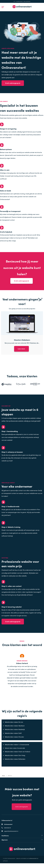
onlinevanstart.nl (34, 863)
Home (3, 780)
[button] (38, 300)
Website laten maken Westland (15, 730)
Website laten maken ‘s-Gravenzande (17, 749)
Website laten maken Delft (13, 737)
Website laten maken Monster (14, 741)
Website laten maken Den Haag (15, 760)
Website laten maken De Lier (14, 726)
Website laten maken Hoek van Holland (18, 756)
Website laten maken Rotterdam (15, 764)
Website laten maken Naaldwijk (15, 734)
